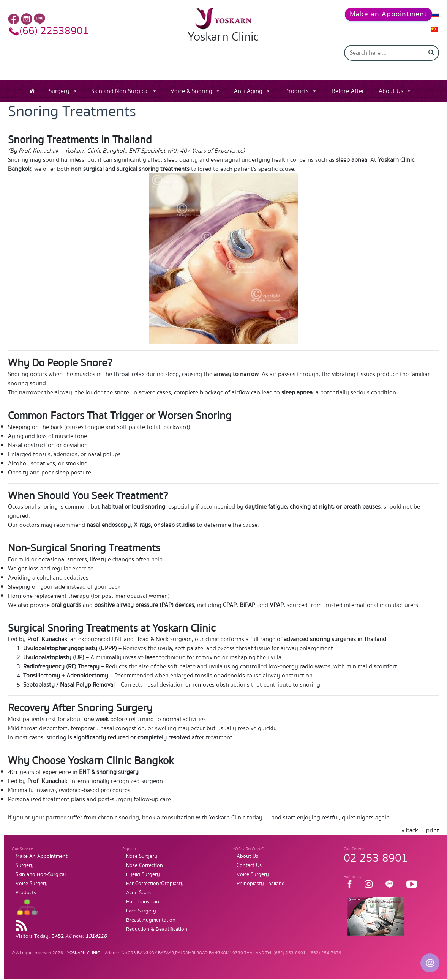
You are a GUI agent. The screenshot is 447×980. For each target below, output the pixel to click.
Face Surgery (141, 899)
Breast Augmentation (151, 908)
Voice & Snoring (191, 79)
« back (410, 818)
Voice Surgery (32, 871)
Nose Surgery (142, 844)
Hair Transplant (144, 890)
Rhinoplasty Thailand (261, 871)
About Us (391, 79)
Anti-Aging (248, 79)
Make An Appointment (42, 844)
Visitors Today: (61, 924)
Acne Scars (138, 881)
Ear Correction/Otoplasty (155, 871)
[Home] (32, 79)
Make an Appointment (382, 13)
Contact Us (249, 853)
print (433, 818)
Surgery (59, 79)
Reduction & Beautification (157, 917)
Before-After (348, 79)
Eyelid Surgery (143, 862)
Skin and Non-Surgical (120, 79)
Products (297, 79)
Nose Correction (145, 853)
